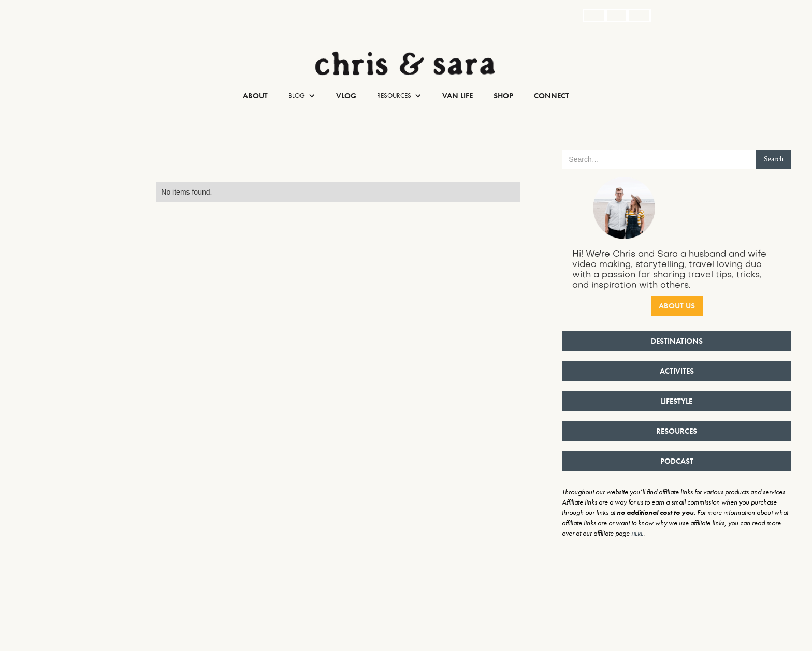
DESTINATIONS (677, 341)
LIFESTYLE (677, 401)
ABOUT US (677, 306)
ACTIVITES (677, 371)
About (255, 96)
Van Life (458, 96)
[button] (302, 96)
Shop (503, 96)
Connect (552, 96)
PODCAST (677, 461)
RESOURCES (677, 431)
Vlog (346, 96)
